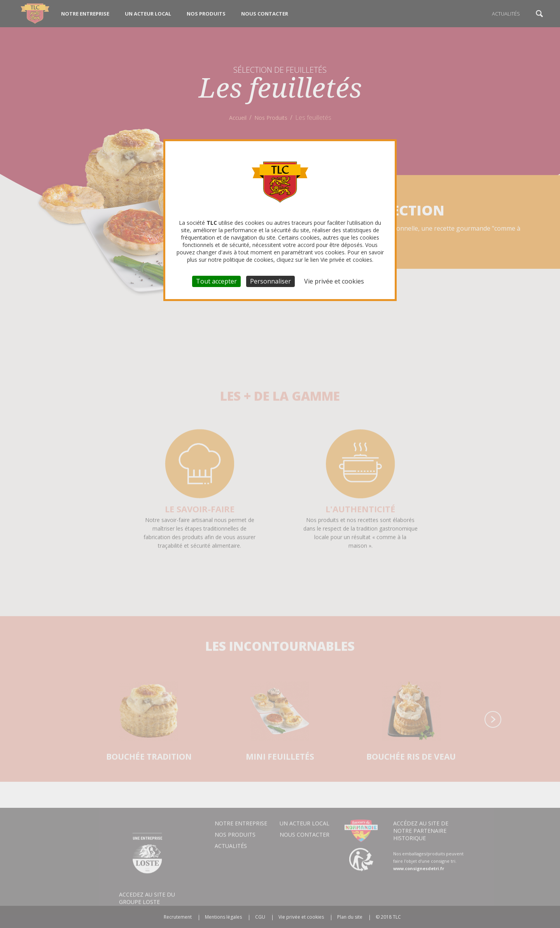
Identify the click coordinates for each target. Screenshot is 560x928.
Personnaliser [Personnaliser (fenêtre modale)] (270, 281)
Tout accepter (216, 281)
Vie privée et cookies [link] (334, 281)
